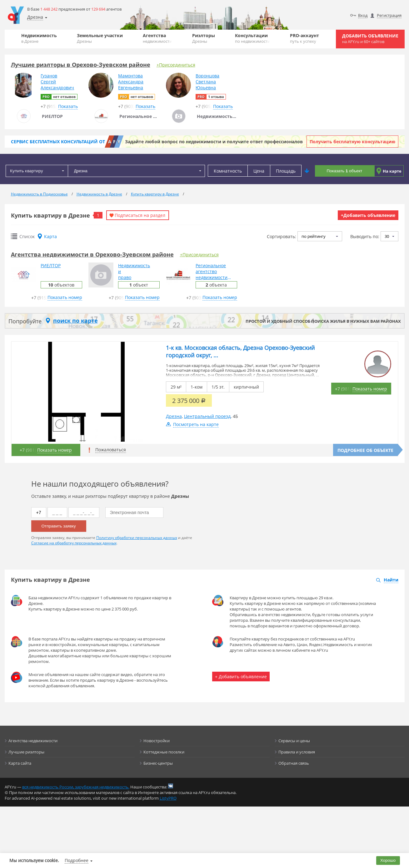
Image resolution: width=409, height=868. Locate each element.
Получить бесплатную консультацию (352, 142)
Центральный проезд (207, 416)
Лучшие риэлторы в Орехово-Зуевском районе (81, 65)
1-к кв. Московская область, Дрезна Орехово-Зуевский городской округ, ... (240, 351)
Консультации (252, 38)
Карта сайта (20, 763)
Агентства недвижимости (33, 741)
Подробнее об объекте (365, 450)
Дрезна (174, 416)
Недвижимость (39, 38)
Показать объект (345, 171)
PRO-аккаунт (304, 38)
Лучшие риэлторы (26, 752)
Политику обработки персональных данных (137, 538)
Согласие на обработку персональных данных (74, 543)
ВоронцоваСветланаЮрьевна (207, 82)
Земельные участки (100, 38)
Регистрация (389, 15)
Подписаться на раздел (140, 215)
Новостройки (157, 741)
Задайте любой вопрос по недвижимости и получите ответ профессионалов (214, 142)
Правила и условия (297, 752)
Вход (363, 15)
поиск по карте (75, 321)
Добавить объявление (370, 39)
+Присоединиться (176, 65)
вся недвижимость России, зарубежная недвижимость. (76, 787)
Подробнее (77, 860)
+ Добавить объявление (241, 677)
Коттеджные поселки (164, 752)
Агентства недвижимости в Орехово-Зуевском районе (92, 254)
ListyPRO (168, 798)
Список (27, 236)
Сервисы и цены (294, 741)
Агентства (157, 38)
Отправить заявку (59, 526)
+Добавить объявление (368, 215)
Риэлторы (204, 38)
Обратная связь (294, 763)
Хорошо (388, 860)
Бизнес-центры (158, 763)
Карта (50, 236)
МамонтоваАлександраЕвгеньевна (131, 82)
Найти (391, 580)
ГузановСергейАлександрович (57, 82)
